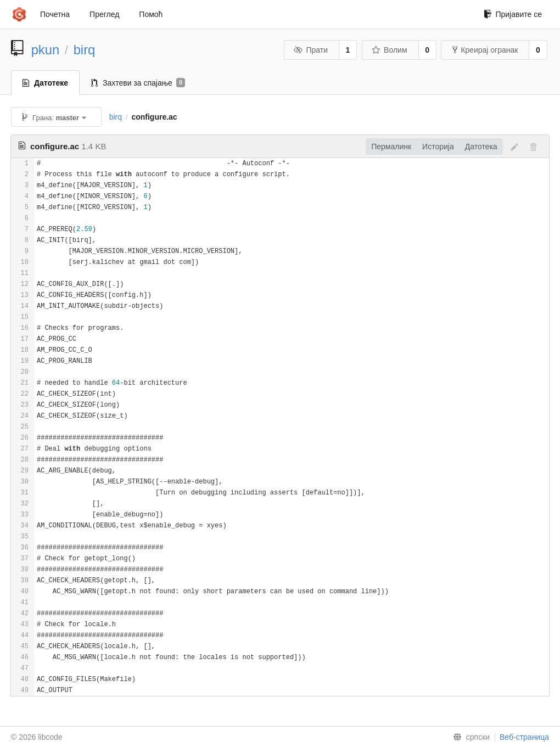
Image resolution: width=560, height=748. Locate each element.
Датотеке (45, 83)
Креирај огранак (485, 50)
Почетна (55, 14)
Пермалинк (391, 147)
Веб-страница (524, 737)
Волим (390, 50)
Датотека (481, 147)
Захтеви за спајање (138, 83)
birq (85, 50)
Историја (438, 147)
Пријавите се (513, 14)
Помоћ (151, 14)
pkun (46, 50)
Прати (311, 50)
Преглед (104, 14)
